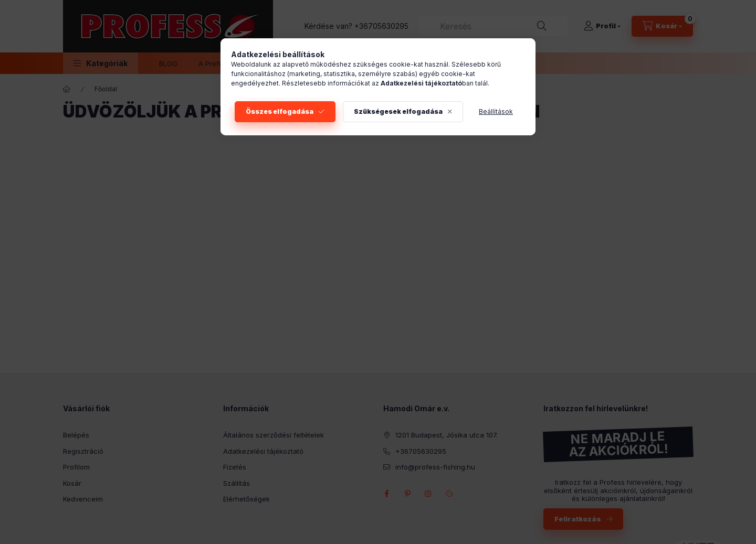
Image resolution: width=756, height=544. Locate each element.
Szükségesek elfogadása (398, 111)
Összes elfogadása (280, 111)
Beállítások (496, 111)
